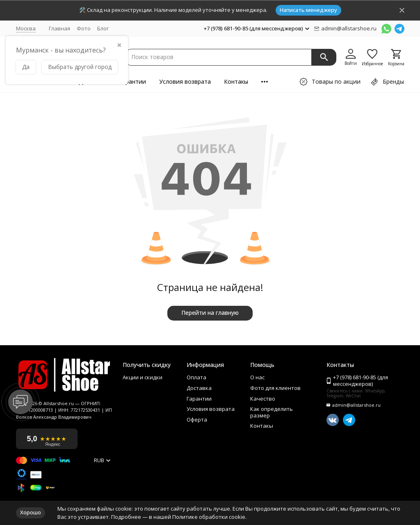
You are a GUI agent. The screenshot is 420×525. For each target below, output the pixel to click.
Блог (103, 28)
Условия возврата (185, 81)
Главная (59, 28)
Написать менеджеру (308, 10)
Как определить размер (272, 412)
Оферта (197, 420)
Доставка (199, 388)
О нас (257, 378)
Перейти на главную (210, 313)
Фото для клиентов (275, 388)
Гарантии (132, 81)
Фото (84, 28)
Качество (263, 399)
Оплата (196, 378)
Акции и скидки (143, 378)
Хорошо (31, 512)
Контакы (236, 81)
